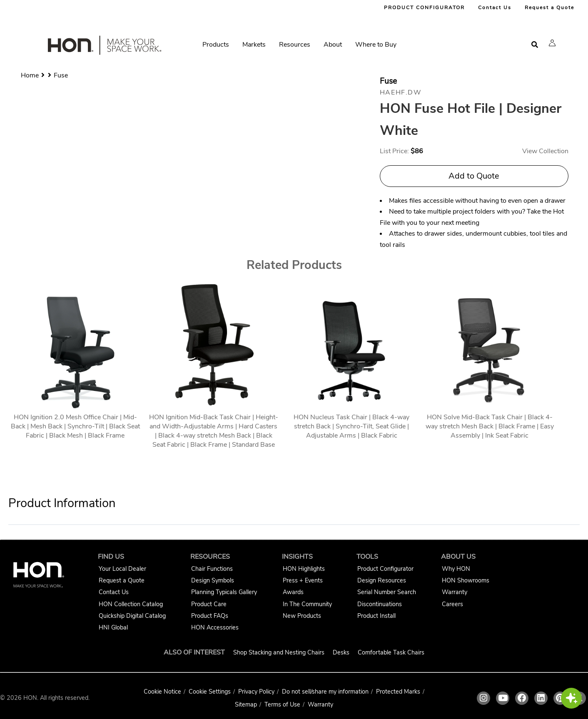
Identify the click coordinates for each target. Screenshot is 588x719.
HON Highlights (304, 569)
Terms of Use (282, 704)
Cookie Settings (210, 692)
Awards (293, 592)
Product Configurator (385, 569)
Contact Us (495, 7)
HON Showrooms (466, 580)
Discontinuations (380, 604)
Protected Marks (398, 692)
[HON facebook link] (522, 698)
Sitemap (246, 704)
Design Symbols (213, 580)
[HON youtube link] (503, 698)
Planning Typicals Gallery (224, 592)
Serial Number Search (387, 592)
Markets (254, 45)
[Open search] (535, 45)
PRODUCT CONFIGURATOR (424, 7)
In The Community (307, 604)
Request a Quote (549, 7)
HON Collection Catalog (131, 604)
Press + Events (303, 580)
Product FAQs (210, 616)
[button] (552, 43)
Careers (452, 604)
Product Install (376, 616)
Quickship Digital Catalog (132, 616)
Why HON (456, 569)
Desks (341, 652)
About (333, 45)
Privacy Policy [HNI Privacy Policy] (256, 692)
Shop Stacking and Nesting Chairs (279, 652)
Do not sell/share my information (325, 692)
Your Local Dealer (122, 569)
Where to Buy (376, 45)
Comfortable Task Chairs (391, 652)
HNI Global (113, 627)
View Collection (545, 151)
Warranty (455, 592)
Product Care (209, 604)
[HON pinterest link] (560, 698)
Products (216, 45)
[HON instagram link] (483, 698)
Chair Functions (212, 569)
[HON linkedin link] (541, 698)
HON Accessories (215, 627)
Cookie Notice (162, 692)
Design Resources (382, 580)
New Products (302, 616)
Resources (295, 45)
